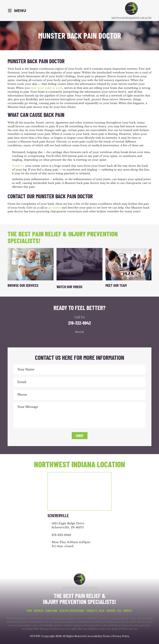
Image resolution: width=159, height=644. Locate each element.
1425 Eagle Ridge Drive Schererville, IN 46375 (68, 525)
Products (92, 611)
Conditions (51, 611)
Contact (128, 611)
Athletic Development (72, 611)
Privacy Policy (121, 636)
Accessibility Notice (99, 636)
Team (29, 611)
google (76, 339)
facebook (68, 339)
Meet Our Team (116, 285)
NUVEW (34, 636)
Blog (102, 611)
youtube (83, 339)
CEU (119, 611)
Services (39, 611)
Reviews (111, 611)
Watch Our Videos (69, 287)
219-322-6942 (79, 323)
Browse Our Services (23, 285)
